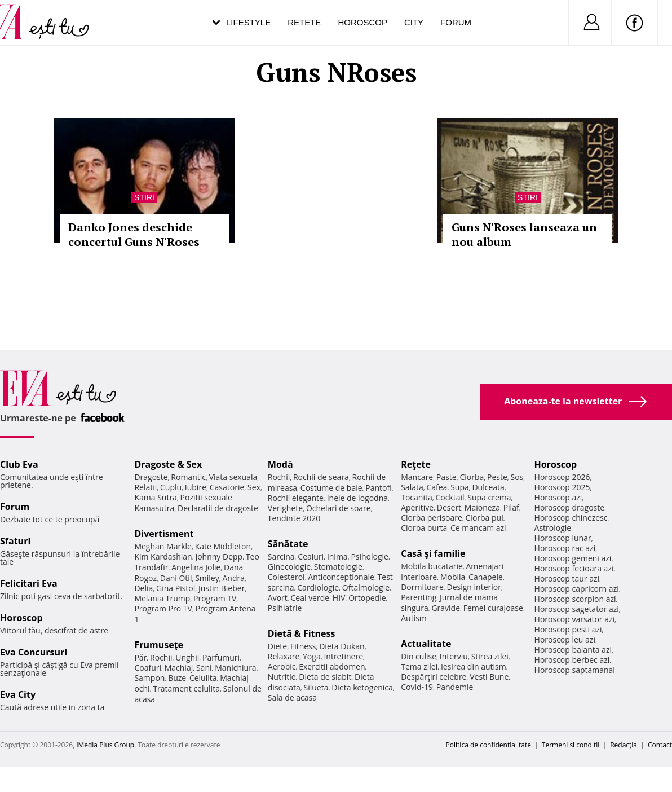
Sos (517, 477)
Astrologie (553, 528)
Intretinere (343, 656)
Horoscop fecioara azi (574, 568)
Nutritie (282, 677)
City (414, 22)
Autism (414, 618)
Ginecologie (289, 567)
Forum (456, 22)
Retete (304, 22)
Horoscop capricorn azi (577, 589)
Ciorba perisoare (432, 518)
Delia (143, 588)
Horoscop (362, 22)
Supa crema (489, 497)
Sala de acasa (292, 698)
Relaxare (284, 656)
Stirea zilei (490, 656)
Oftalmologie (366, 588)
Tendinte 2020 (294, 518)
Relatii (145, 487)
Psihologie (370, 556)
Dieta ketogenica (362, 687)
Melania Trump (162, 598)
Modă (280, 464)
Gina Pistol (176, 588)
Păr (140, 657)
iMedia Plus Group (105, 745)
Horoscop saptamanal (575, 670)
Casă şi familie (433, 553)
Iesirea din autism (474, 666)
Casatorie (227, 487)
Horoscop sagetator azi (577, 609)
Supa (460, 487)
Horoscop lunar (563, 538)
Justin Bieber (222, 588)
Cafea (437, 487)
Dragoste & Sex (168, 464)
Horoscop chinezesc (571, 518)
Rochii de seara (321, 477)
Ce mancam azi (478, 528)
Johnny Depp (219, 556)
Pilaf (511, 507)
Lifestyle (248, 22)
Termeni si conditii (571, 745)
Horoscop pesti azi (568, 629)
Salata (412, 487)
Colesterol (286, 577)
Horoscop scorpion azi (575, 599)
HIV (339, 598)
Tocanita (417, 497)
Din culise (419, 656)
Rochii (161, 657)
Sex (254, 487)
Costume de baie (331, 488)
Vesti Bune (489, 677)
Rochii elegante (296, 498)
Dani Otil (176, 578)
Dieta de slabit (325, 677)
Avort (278, 598)
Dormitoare (422, 587)
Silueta (316, 687)
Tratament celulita (186, 688)
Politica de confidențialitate (488, 745)
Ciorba (472, 477)
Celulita (203, 678)
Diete (277, 646)
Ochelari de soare (339, 508)
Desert (449, 507)
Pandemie (455, 687)
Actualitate (426, 644)
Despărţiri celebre (434, 677)
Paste (446, 477)
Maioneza (482, 507)
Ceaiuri (311, 556)
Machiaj (179, 668)
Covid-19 (417, 687)
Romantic (188, 477)
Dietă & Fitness (302, 633)
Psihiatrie (285, 608)
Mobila (453, 577)
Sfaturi (15, 541)
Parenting (419, 597)
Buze (177, 678)
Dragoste (151, 477)
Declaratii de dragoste (218, 508)
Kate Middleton (223, 546)
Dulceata (488, 487)
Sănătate (288, 544)
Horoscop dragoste (570, 507)
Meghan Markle (163, 546)
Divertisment (164, 534)
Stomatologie (338, 567)
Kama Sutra (155, 497)
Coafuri (148, 668)
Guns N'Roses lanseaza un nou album (524, 234)
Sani (204, 668)
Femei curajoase (493, 608)
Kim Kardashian (163, 556)
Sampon (149, 678)
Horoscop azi (558, 497)
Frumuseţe (159, 645)
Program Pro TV (163, 608)
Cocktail (450, 497)
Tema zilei (419, 666)
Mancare (417, 477)
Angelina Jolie (196, 567)
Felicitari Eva (29, 583)
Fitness (303, 646)
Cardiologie (318, 588)
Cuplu (171, 487)
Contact (660, 745)
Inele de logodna (357, 498)
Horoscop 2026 (562, 477)
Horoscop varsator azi (574, 619)
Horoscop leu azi (565, 639)
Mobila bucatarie (432, 566)
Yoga (312, 656)
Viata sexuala (233, 477)
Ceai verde (310, 598)
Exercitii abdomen (332, 666)
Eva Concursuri (34, 652)
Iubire (196, 487)
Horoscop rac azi (565, 548)
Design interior (474, 587)
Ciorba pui (485, 518)
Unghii (187, 657)
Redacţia (624, 745)
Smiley (207, 578)
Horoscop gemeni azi (573, 558)
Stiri (144, 197)
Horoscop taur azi (567, 578)
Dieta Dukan (342, 646)
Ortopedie (367, 598)
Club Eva (19, 464)
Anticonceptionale (341, 577)
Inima (337, 556)
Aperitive (417, 507)
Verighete (285, 508)
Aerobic (282, 666)
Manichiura (235, 668)
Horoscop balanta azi (573, 650)
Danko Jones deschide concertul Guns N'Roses (134, 234)
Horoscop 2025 (562, 487)
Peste (497, 477)
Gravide (446, 608)
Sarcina (281, 556)
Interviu (454, 656)
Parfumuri (221, 657)
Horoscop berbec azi (572, 660)
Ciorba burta (424, 528)
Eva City (18, 694)
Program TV (215, 598)
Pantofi (378, 488)
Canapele (486, 577)
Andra (233, 578)
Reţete (416, 464)
